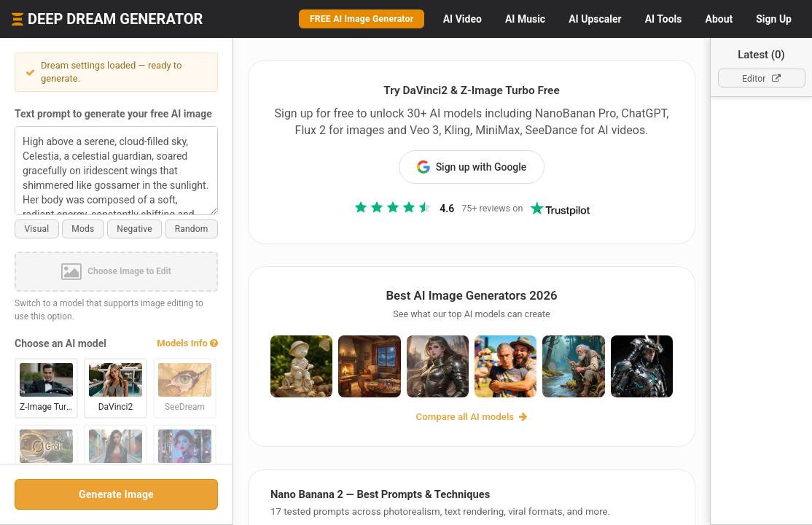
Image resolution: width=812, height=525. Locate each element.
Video (462, 19)
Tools (664, 19)
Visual (36, 229)
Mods (83, 229)
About (719, 19)
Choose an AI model (60, 343)
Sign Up (774, 19)
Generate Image (116, 494)
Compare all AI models (472, 417)
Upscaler (595, 19)
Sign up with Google (472, 167)
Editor (761, 79)
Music (525, 19)
